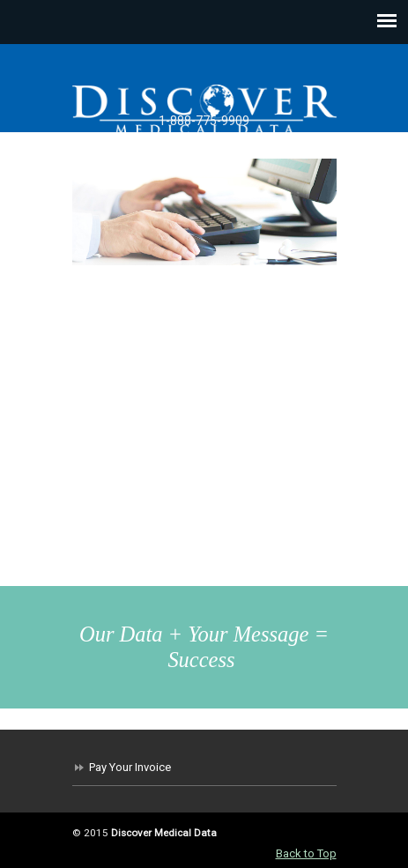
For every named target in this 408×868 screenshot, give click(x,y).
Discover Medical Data (204, 108)
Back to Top (306, 853)
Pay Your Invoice (130, 767)
